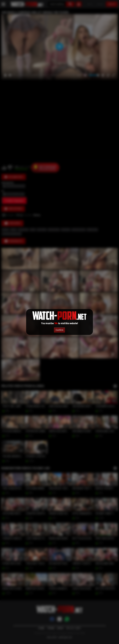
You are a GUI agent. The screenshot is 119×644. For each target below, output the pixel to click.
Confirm (59, 330)
